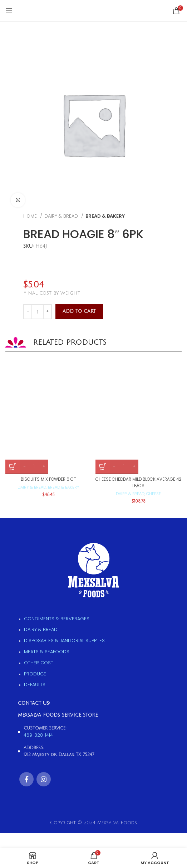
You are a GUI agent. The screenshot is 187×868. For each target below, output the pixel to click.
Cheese (154, 494)
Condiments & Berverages (57, 619)
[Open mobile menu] (9, 11)
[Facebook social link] (26, 779)
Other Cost (39, 663)
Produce (35, 674)
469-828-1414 (38, 735)
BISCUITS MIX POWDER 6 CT (48, 479)
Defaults (35, 685)
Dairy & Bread (62, 216)
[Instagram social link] (44, 779)
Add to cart (79, 311)
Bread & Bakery (105, 216)
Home (31, 216)
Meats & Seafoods (47, 652)
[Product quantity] (38, 312)
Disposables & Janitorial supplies (64, 641)
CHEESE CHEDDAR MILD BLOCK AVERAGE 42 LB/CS (138, 482)
